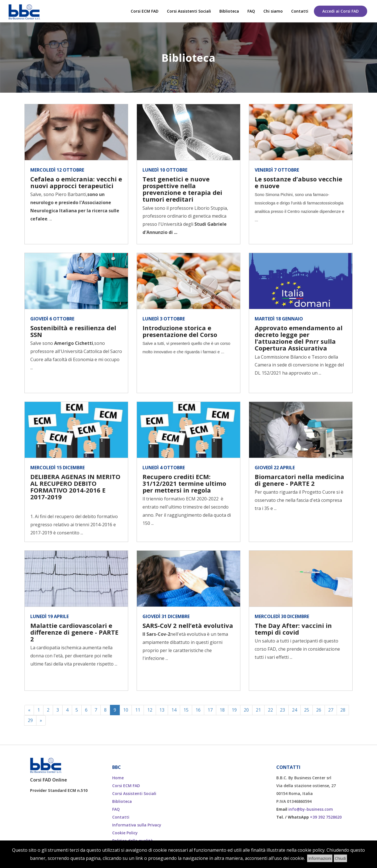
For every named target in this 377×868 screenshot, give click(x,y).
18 (222, 710)
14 (174, 710)
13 (162, 710)
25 (307, 710)
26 (319, 710)
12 (150, 710)
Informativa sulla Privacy (137, 825)
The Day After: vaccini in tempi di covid (293, 629)
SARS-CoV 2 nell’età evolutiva (188, 625)
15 (186, 710)
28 (343, 710)
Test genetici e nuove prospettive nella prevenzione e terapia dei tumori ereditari (182, 189)
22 (270, 710)
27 (331, 710)
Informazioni (320, 858)
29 (30, 720)
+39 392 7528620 (326, 817)
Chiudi (340, 858)
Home (118, 778)
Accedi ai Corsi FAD (341, 11)
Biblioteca (229, 11)
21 (258, 710)
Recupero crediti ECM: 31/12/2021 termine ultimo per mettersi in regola (184, 483)
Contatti (300, 11)
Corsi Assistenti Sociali (189, 11)
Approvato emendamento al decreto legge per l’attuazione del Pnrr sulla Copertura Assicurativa (299, 338)
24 (295, 710)
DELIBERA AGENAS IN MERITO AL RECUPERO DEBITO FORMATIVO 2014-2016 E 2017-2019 (75, 487)
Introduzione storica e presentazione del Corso (180, 331)
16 (198, 710)
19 (234, 710)
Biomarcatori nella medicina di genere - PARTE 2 (299, 480)
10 (126, 710)
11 (138, 710)
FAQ (251, 11)
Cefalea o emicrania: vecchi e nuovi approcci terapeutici (76, 182)
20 (246, 710)
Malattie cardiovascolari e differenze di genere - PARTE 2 (74, 632)
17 (210, 710)
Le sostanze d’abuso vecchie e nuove (298, 182)
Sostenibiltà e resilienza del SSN (73, 331)
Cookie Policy (125, 833)
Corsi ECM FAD (145, 11)
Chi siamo (273, 11)
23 (282, 710)
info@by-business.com (311, 809)
